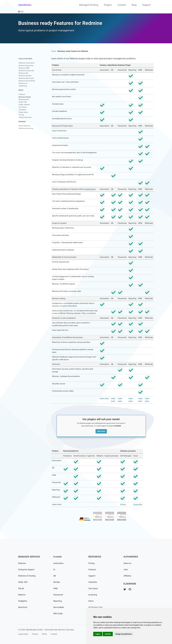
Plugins (108, 5)
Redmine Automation (27, 65)
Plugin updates (24, 107)
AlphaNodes (25, 5)
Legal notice (24, 634)
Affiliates (128, 576)
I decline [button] (109, 634)
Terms (47, 634)
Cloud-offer (138, 508)
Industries (93, 582)
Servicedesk (59, 607)
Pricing (21, 117)
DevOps (57, 582)
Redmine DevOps (25, 78)
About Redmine (24, 129)
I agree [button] (98, 634)
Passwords (59, 595)
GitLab (21, 588)
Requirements (24, 102)
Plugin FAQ (23, 105)
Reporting (58, 601)
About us (128, 563)
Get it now (102, 435)
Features (22, 97)
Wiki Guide (58, 613)
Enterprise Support (27, 570)
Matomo (22, 595)
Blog (134, 5)
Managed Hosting (89, 5)
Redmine (22, 563)
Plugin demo (23, 115)
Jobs (126, 570)
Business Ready (25, 100)
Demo (91, 601)
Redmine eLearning (26, 131)
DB (55, 576)
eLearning (93, 595)
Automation (59, 563)
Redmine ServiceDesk (27, 83)
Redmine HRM (24, 70)
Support (146, 5)
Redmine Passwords (26, 73)
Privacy (37, 634)
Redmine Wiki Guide (26, 80)
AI (54, 570)
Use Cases (23, 110)
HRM (56, 588)
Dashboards (90, 192)
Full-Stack (22, 112)
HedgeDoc (23, 601)
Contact (122, 5)
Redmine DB (23, 75)
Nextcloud (23, 607)
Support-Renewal (25, 120)
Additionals (23, 88)
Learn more (104, 401)
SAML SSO (23, 582)
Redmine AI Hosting (28, 576)
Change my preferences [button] (125, 634)
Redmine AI (23, 86)
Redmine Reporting (26, 68)
